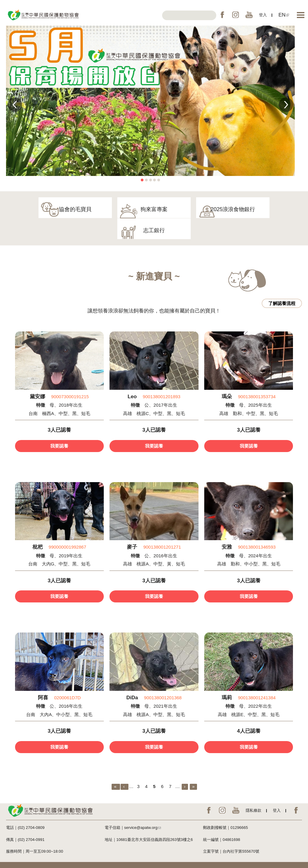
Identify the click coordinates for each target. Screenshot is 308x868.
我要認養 (59, 428)
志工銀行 (255, 209)
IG (236, 15)
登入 (263, 15)
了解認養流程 (282, 286)
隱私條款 (254, 793)
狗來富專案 (120, 209)
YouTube (249, 15)
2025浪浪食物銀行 (188, 209)
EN (284, 15)
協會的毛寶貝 (53, 209)
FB (222, 15)
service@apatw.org (143, 810)
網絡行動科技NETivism (158, 859)
